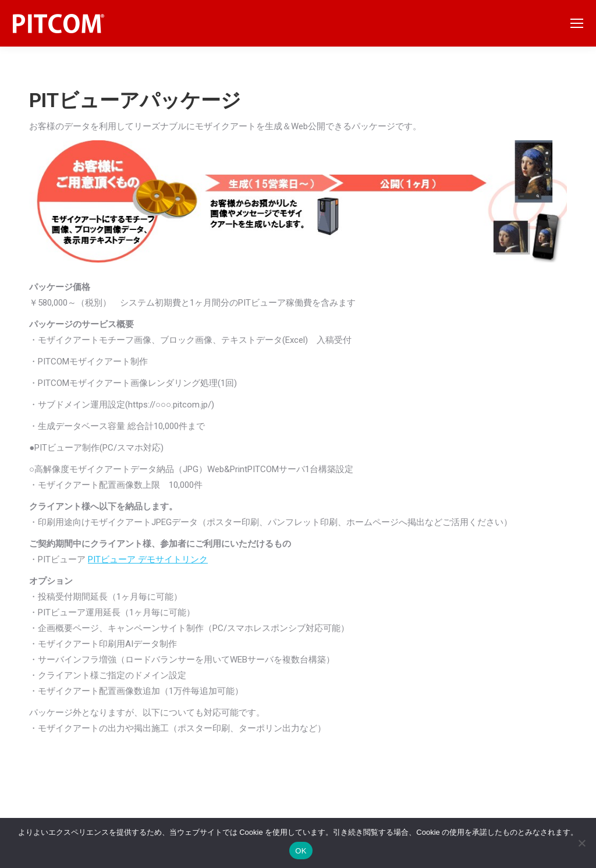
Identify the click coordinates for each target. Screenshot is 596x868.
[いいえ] (581, 843)
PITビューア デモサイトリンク (148, 559)
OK (301, 851)
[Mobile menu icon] (577, 23)
